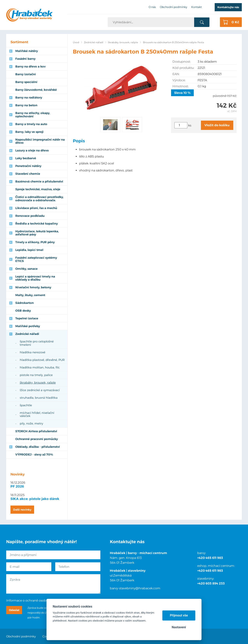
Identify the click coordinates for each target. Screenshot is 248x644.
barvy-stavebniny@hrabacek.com (135, 588)
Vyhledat (202, 22)
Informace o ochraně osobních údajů (34, 600)
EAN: (176, 74)
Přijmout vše (179, 615)
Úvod (76, 42)
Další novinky (22, 510)
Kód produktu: (183, 68)
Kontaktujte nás (228, 7)
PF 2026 (17, 486)
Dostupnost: (182, 62)
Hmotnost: (180, 86)
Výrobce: (179, 80)
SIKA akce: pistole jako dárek (35, 499)
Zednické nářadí (94, 42)
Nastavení (179, 627)
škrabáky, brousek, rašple (123, 42)
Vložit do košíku (217, 125)
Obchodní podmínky (21, 636)
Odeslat (14, 610)
